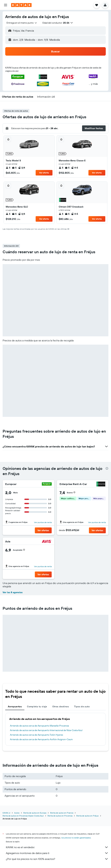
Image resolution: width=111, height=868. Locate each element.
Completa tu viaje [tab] (37, 707)
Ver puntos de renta (43, 522)
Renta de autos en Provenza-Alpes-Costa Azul (23, 816)
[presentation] (107, 468)
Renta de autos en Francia (62, 813)
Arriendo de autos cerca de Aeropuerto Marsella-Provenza (39, 726)
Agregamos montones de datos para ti (57, 853)
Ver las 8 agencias (13, 592)
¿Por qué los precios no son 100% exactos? (57, 859)
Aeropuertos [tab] (15, 707)
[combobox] (22, 23)
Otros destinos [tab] (61, 707)
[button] (6, 5)
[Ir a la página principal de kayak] (21, 5)
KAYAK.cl (6, 813)
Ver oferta (44, 173)
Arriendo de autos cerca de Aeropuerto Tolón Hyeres (36, 735)
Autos (17, 813)
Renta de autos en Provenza (60, 816)
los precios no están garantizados (76, 838)
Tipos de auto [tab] (82, 707)
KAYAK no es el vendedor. (57, 847)
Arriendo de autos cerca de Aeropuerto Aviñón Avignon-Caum (41, 739)
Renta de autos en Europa (35, 813)
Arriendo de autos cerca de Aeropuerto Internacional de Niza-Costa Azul (46, 730)
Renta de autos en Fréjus (87, 816)
